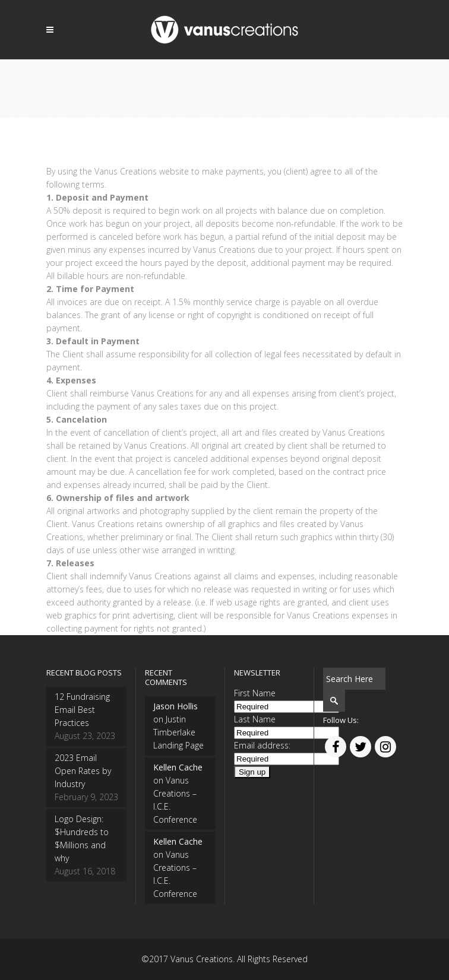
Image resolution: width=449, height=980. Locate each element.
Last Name (255, 719)
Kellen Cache (178, 767)
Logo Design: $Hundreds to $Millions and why (82, 838)
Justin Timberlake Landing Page (178, 732)
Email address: (262, 745)
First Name (255, 693)
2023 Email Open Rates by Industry (83, 771)
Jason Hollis (176, 706)
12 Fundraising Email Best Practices (82, 710)
